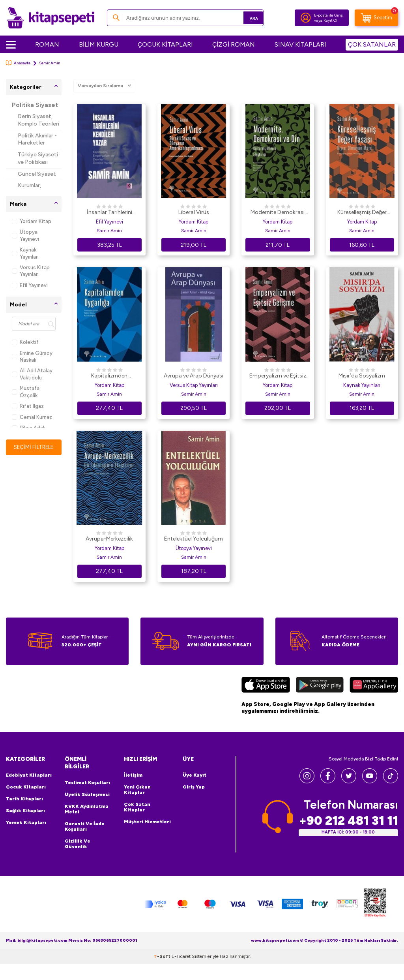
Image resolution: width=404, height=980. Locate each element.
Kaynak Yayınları (25, 253)
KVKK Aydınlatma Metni (87, 809)
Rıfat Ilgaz (28, 406)
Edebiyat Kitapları (29, 775)
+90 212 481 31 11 (348, 821)
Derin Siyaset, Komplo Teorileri (38, 120)
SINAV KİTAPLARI (300, 44)
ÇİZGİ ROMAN (234, 44)
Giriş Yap (194, 787)
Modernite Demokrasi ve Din (278, 213)
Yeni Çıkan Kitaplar (137, 790)
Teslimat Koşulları (87, 783)
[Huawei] (374, 686)
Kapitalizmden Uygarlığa (109, 376)
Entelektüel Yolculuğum (194, 539)
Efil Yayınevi (30, 285)
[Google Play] (320, 686)
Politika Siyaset (35, 105)
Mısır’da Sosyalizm (362, 376)
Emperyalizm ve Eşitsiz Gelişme (278, 376)
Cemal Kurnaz (32, 417)
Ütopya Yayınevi (25, 235)
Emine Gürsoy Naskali (32, 357)
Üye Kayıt (195, 775)
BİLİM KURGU (99, 44)
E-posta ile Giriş (328, 15)
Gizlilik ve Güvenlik (78, 844)
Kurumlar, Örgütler (29, 189)
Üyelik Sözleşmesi (87, 794)
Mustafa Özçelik (26, 392)
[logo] (50, 18)
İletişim (133, 775)
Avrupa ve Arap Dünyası (194, 376)
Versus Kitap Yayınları (31, 271)
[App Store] (266, 686)
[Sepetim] (376, 18)
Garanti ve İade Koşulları (85, 826)
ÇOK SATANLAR (372, 44)
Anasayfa (18, 63)
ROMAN (47, 44)
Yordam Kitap (32, 221)
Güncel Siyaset (37, 174)
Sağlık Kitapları (25, 811)
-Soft (163, 956)
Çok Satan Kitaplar (137, 807)
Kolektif (25, 342)
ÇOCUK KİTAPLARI (165, 44)
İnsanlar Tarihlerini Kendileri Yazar (109, 213)
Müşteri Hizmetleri (147, 822)
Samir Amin (109, 231)
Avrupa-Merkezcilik (109, 539)
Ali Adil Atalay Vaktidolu (32, 374)
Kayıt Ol (330, 20)
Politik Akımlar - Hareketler (37, 139)
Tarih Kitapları (24, 799)
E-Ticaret (181, 956)
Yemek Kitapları (26, 822)
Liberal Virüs (194, 212)
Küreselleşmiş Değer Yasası (362, 213)
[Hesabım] (306, 18)
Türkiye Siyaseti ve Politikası (38, 158)
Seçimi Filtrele (34, 447)
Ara (246, 18)
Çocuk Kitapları (26, 787)
